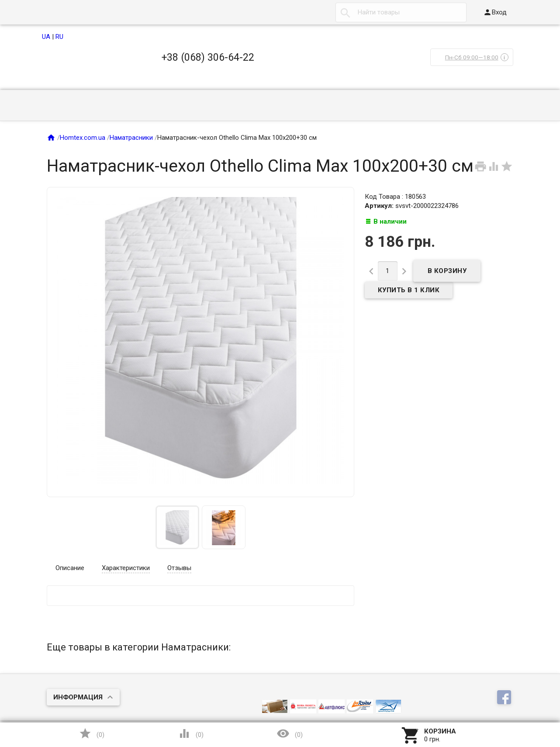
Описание (70, 568)
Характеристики (126, 568)
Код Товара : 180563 (395, 197)
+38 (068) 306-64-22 (208, 57)
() (92, 733)
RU (59, 37)
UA (46, 37)
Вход (495, 12)
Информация (78, 697)
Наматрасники (131, 138)
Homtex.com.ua (83, 138)
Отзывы (179, 568)
